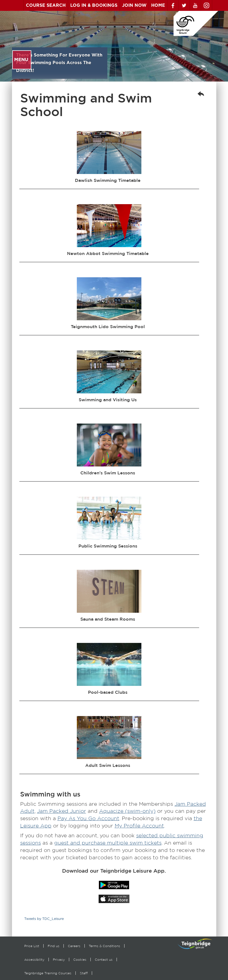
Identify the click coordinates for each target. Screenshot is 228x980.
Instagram (206, 5)
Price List (32, 946)
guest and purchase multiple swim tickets (108, 843)
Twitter (184, 5)
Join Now (134, 5)
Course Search (46, 5)
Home (158, 5)
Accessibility (34, 959)
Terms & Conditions (104, 946)
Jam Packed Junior (62, 811)
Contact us (104, 959)
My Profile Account (139, 826)
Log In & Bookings (94, 5)
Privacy (59, 959)
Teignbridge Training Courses (48, 973)
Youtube (195, 5)
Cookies (80, 959)
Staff (84, 973)
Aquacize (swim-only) (127, 811)
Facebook (173, 5)
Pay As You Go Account (88, 818)
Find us (54, 946)
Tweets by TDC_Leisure (44, 919)
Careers (74, 946)
